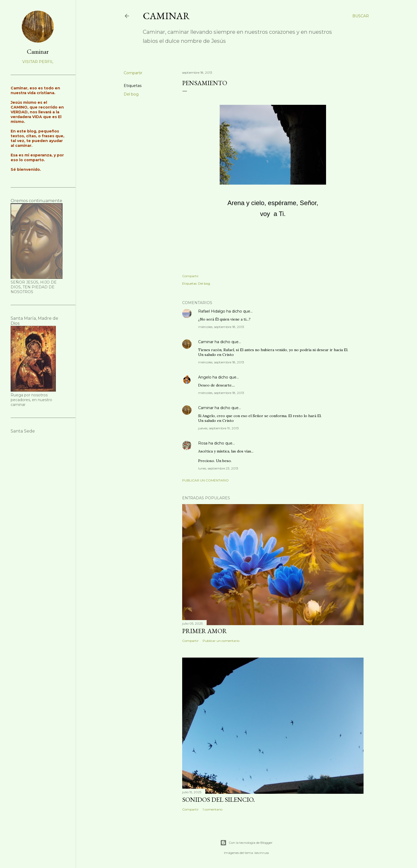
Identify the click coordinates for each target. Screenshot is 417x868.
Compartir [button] (133, 73)
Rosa (203, 443)
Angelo (205, 377)
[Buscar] (361, 16)
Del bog (131, 94)
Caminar (166, 16)
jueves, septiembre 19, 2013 (218, 428)
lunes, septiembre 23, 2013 (218, 468)
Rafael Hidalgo (212, 311)
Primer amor (205, 631)
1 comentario (212, 809)
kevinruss (262, 853)
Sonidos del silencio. (218, 800)
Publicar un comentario (205, 480)
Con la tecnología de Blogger (246, 843)
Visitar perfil (38, 62)
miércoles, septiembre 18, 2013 (221, 327)
